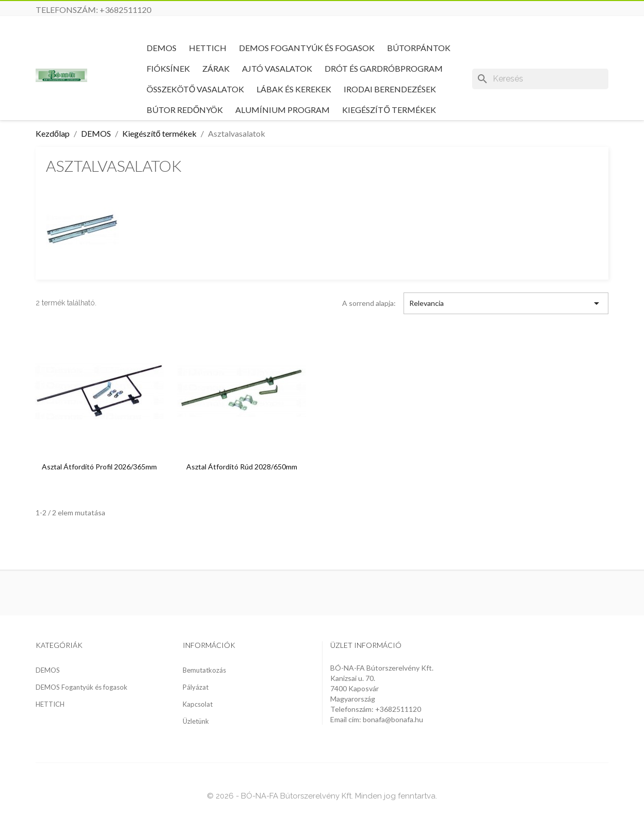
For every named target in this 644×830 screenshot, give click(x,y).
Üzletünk (196, 721)
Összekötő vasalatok (195, 89)
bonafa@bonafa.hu (393, 719)
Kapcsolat (198, 704)
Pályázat (196, 687)
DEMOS (162, 48)
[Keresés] (540, 79)
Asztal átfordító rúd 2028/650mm (242, 467)
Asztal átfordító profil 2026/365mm (99, 467)
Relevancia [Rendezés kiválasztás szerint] (506, 303)
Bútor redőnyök (185, 110)
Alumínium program (283, 110)
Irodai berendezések (390, 89)
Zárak (216, 68)
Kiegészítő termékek (389, 110)
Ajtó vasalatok (277, 68)
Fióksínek (168, 68)
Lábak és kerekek (294, 89)
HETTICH (208, 48)
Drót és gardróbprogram (384, 68)
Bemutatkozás (204, 670)
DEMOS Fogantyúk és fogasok (307, 48)
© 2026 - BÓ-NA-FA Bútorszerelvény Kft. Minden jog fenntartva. (322, 796)
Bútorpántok (419, 48)
